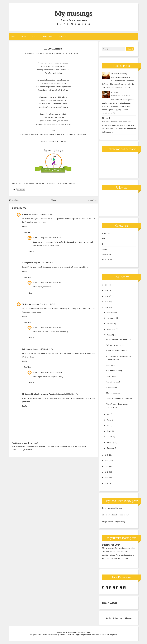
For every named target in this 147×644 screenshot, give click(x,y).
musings (59, 53)
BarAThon (44, 134)
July (109, 414)
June (109, 420)
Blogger (128, 618)
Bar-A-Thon (47, 53)
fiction (105, 239)
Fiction (24, 36)
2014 (107, 461)
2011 (106, 478)
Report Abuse (110, 603)
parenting (106, 254)
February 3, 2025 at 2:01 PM (67, 394)
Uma (35, 237)
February (111, 442)
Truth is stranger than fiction (119, 398)
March (110, 437)
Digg (72, 183)
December (111, 312)
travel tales (107, 260)
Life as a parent (64, 36)
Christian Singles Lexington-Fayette (39, 394)
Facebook (29, 183)
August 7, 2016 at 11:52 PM (44, 304)
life (54, 53)
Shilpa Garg (27, 304)
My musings (73, 13)
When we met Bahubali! (116, 351)
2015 (106, 455)
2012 (106, 472)
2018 (106, 296)
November (111, 318)
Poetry (35, 36)
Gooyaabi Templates (109, 634)
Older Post (93, 200)
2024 (107, 285)
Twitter (40, 183)
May (109, 425)
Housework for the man (112, 508)
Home (13, 36)
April (109, 431)
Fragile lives (112, 387)
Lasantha (63, 634)
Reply (25, 226)
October (110, 324)
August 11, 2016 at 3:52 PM (51, 372)
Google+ (51, 183)
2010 (106, 483)
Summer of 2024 (111, 545)
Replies (27, 232)
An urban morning (119, 73)
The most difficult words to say (115, 515)
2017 (106, 302)
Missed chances (113, 393)
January (110, 448)
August (110, 335)
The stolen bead (113, 382)
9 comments (75, 53)
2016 (106, 307)
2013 (106, 466)
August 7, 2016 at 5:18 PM (42, 214)
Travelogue (48, 36)
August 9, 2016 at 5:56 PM (43, 349)
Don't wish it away (114, 371)
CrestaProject (42, 634)
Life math (106, 118)
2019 (106, 290)
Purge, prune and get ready (114, 522)
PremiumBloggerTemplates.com (80, 634)
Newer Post (14, 200)
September (111, 329)
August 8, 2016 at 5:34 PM (51, 282)
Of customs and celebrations (118, 340)
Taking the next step (115, 345)
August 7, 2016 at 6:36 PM (44, 263)
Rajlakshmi (27, 349)
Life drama (53, 48)
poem (65, 53)
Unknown (27, 214)
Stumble (62, 183)
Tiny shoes (111, 376)
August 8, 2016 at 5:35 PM (51, 237)
